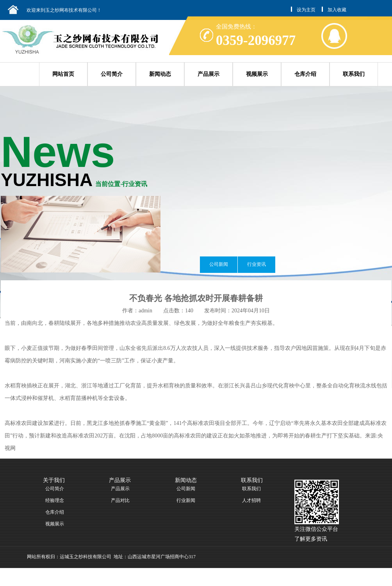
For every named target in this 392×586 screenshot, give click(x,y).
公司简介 (112, 74)
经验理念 (55, 500)
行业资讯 (257, 264)
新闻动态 (160, 74)
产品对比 (120, 500)
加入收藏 (337, 10)
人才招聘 (251, 500)
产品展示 (208, 74)
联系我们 (354, 74)
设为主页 (306, 10)
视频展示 (257, 74)
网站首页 (63, 74)
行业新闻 (186, 500)
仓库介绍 (305, 74)
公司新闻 (219, 264)
